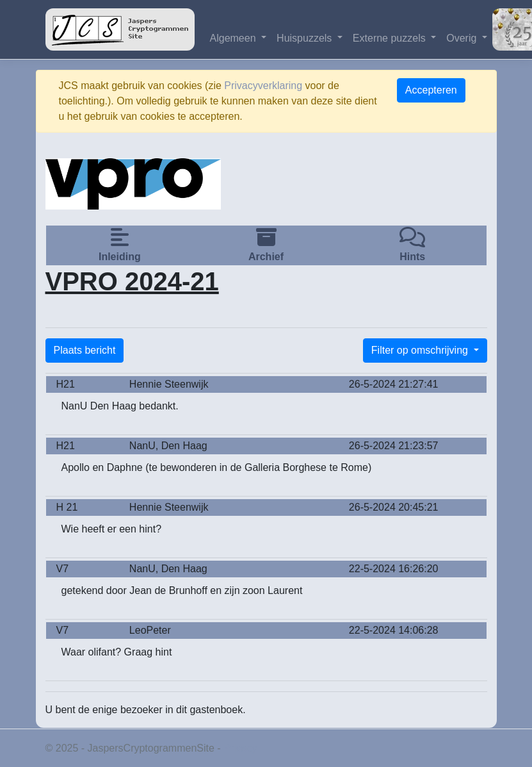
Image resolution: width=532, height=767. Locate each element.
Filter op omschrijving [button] (421, 350)
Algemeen (235, 38)
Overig (463, 38)
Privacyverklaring (263, 86)
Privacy (240, 748)
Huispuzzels (306, 38)
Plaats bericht (85, 350)
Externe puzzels (391, 38)
